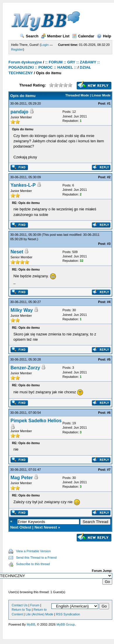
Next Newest (46, 527)
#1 (109, 103)
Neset (32, 239)
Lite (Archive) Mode (40, 614)
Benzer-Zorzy (25, 368)
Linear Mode (101, 95)
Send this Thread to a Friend (36, 558)
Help (104, 36)
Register (17, 49)
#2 (109, 177)
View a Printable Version (33, 551)
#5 (109, 359)
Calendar (83, 36)
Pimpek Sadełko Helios (36, 421)
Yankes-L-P (23, 185)
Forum (35, 605)
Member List (55, 36)
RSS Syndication (68, 614)
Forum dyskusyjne (25, 62)
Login (45, 45)
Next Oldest (21, 527)
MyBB (31, 624)
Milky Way (22, 310)
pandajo (19, 112)
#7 (109, 470)
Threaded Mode (77, 95)
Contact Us (20, 605)
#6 (109, 413)
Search (29, 36)
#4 (109, 302)
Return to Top (21, 610)
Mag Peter (22, 478)
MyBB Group (66, 624)
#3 (109, 244)
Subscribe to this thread (33, 564)
